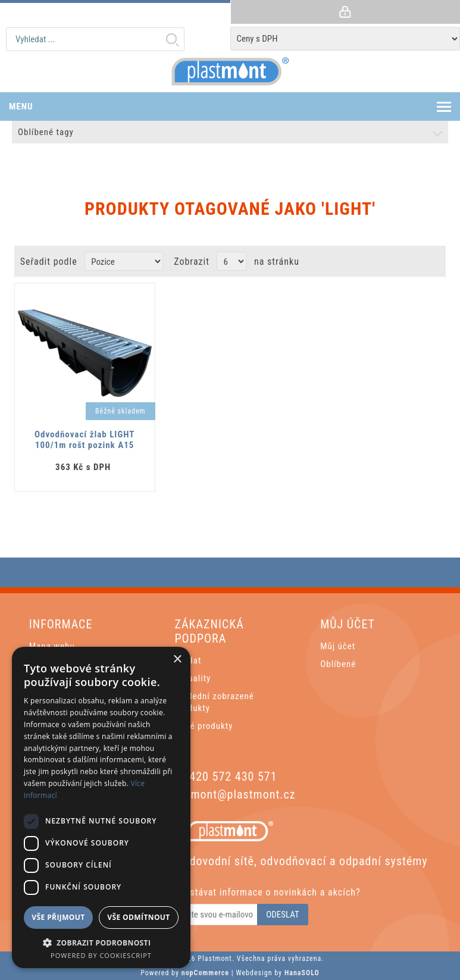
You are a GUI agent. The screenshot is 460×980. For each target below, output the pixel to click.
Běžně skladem (121, 411)
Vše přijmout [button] (58, 917)
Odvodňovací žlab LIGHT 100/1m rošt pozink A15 (85, 440)
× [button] (177, 660)
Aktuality (193, 678)
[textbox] (95, 39)
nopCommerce (205, 973)
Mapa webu (52, 646)
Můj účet (338, 646)
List (433, 261)
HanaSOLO (302, 973)
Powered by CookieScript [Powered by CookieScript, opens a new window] (101, 955)
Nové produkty (204, 726)
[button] (101, 942)
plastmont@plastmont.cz (230, 794)
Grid (411, 261)
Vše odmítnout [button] (138, 917)
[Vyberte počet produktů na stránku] (231, 261)
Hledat (172, 39)
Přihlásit (345, 12)
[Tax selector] (345, 39)
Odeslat (283, 915)
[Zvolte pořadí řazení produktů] (124, 261)
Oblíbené (338, 664)
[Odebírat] (205, 915)
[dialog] (101, 807)
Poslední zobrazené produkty (214, 702)
